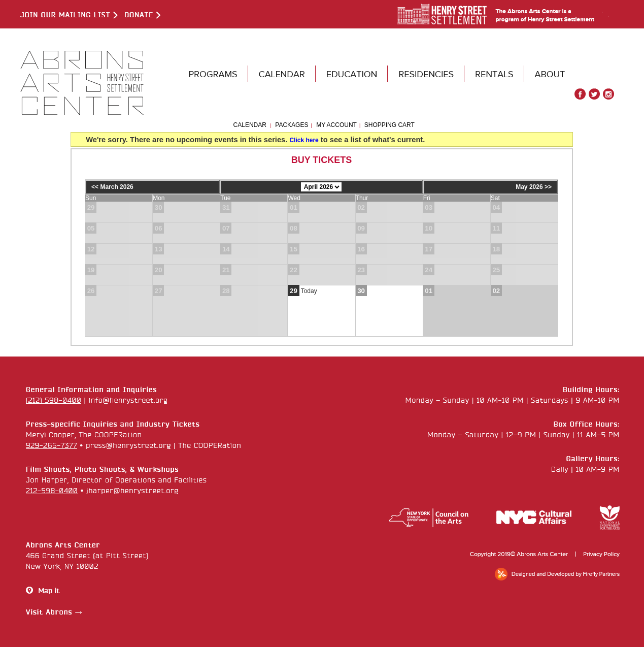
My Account (336, 125)
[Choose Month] (321, 187)
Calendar (250, 125)
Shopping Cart (389, 125)
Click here (304, 140)
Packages (292, 125)
